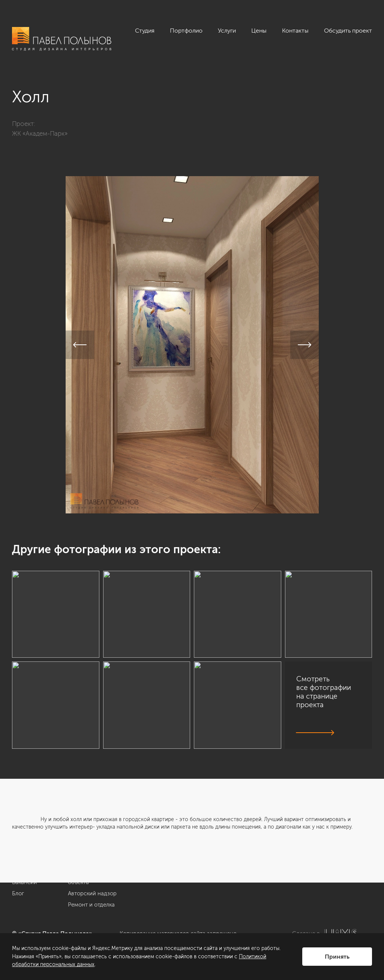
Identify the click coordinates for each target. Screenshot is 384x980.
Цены (259, 31)
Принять (337, 957)
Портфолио (186, 31)
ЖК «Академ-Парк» (40, 133)
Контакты (295, 31)
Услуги (227, 31)
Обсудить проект (348, 31)
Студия (145, 31)
